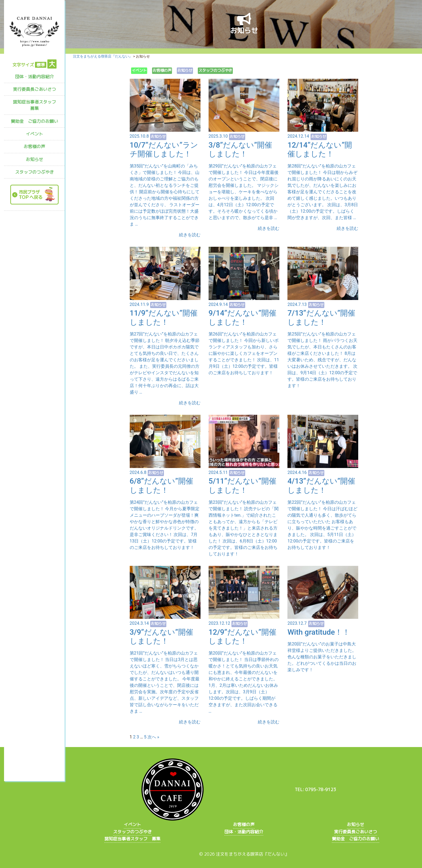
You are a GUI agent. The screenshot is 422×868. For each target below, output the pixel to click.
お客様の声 (34, 147)
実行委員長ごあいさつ (34, 89)
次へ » (153, 737)
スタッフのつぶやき (34, 172)
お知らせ (34, 159)
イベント (34, 134)
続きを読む (190, 235)
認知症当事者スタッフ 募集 (37, 105)
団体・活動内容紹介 (34, 77)
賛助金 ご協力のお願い (34, 121)
